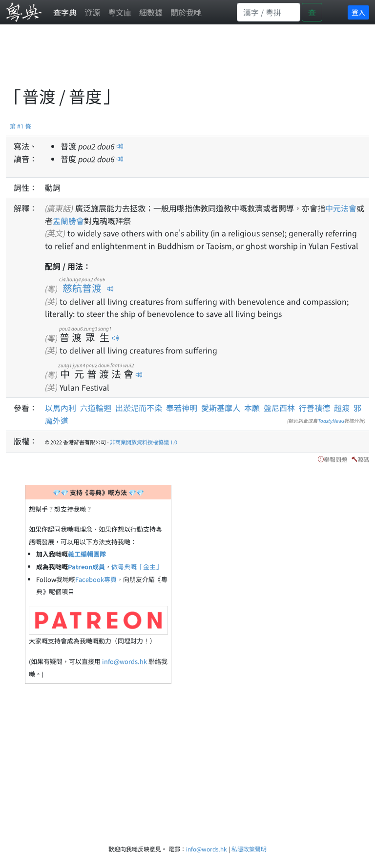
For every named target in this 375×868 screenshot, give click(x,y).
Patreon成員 (86, 567)
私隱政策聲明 (249, 849)
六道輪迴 (96, 408)
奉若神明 (182, 408)
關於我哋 (186, 12)
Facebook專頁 (96, 579)
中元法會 (341, 208)
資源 (92, 12)
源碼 (363, 459)
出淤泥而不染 (139, 408)
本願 (252, 408)
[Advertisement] (184, 61)
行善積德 (314, 408)
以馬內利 (61, 408)
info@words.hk (125, 661)
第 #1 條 (21, 126)
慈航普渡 (82, 288)
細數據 (151, 12)
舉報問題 (335, 459)
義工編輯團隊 (87, 554)
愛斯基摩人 (221, 408)
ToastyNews (331, 421)
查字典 (65, 12)
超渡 (342, 408)
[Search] (269, 12)
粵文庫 (120, 12)
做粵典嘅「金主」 (137, 567)
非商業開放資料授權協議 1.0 (144, 442)
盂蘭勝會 (68, 221)
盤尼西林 (279, 408)
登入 (358, 12)
